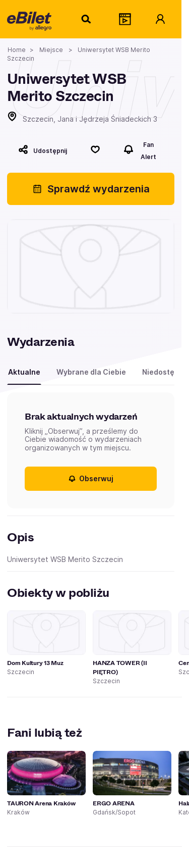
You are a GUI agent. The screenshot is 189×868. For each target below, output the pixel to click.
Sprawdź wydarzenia (91, 189)
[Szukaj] (87, 19)
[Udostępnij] (43, 149)
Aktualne (24, 372)
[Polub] (95, 149)
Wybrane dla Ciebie (91, 372)
